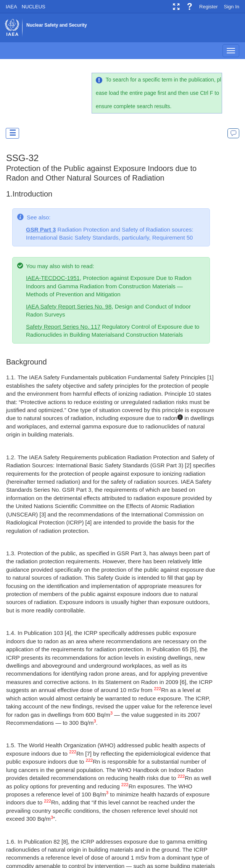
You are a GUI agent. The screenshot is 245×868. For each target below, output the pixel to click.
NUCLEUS (34, 7)
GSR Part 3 (41, 229)
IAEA (11, 7)
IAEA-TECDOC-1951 (53, 278)
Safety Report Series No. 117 (63, 327)
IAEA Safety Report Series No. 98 (69, 306)
